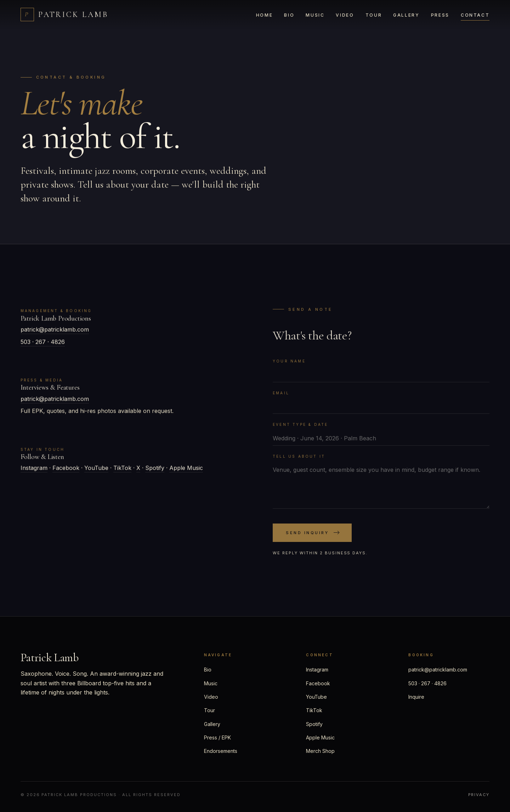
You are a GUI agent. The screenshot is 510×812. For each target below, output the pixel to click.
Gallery (406, 15)
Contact (475, 15)
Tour (374, 15)
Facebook (66, 470)
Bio (289, 15)
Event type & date (300, 432)
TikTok (122, 470)
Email (281, 400)
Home (265, 15)
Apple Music (186, 470)
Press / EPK (217, 737)
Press (440, 15)
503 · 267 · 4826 (43, 344)
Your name (289, 368)
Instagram (34, 470)
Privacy (479, 795)
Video (345, 15)
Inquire (416, 697)
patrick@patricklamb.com (55, 332)
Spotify (155, 470)
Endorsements (221, 751)
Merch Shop (320, 751)
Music (315, 15)
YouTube (96, 470)
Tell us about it (299, 464)
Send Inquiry (312, 540)
